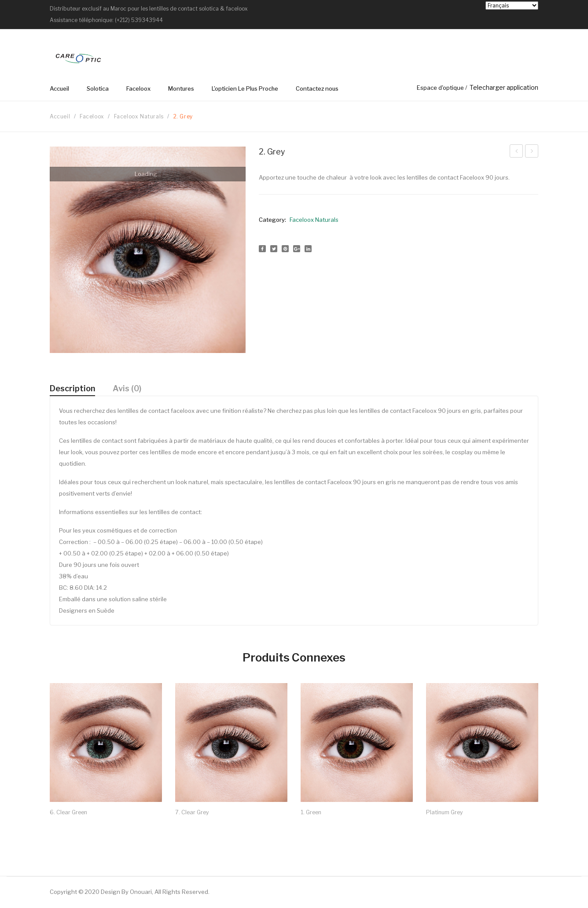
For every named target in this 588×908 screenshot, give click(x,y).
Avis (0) (127, 388)
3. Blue (516, 152)
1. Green (532, 152)
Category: (272, 220)
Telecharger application (504, 87)
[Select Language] (512, 6)
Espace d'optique (440, 88)
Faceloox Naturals (139, 116)
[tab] (72, 389)
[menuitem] (64, 89)
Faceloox (92, 116)
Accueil (60, 116)
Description (72, 388)
